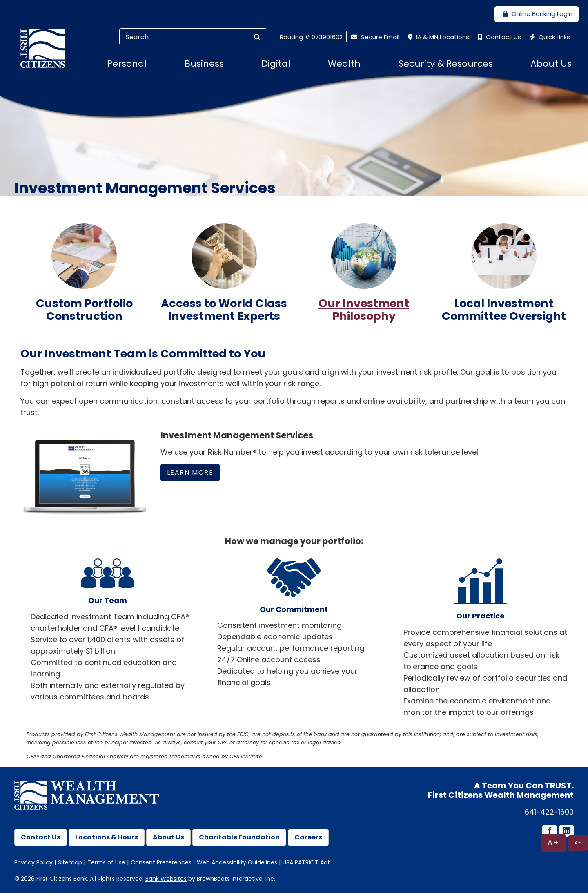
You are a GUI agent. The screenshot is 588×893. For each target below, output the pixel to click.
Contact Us (498, 37)
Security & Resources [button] (446, 64)
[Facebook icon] (549, 832)
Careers (308, 837)
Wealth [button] (344, 64)
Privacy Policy (33, 862)
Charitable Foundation (239, 837)
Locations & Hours (107, 837)
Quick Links (549, 37)
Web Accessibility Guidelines (237, 862)
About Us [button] (551, 64)
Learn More (190, 472)
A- (578, 843)
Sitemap (70, 862)
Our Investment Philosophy (364, 310)
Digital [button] (276, 64)
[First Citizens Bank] (46, 48)
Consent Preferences (161, 862)
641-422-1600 (549, 812)
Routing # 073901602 (311, 37)
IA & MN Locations (438, 37)
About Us (168, 837)
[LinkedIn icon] (566, 832)
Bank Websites (166, 879)
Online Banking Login (537, 14)
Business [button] (204, 64)
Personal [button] (127, 64)
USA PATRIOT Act (306, 862)
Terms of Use (106, 862)
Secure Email (374, 37)
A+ (553, 843)
